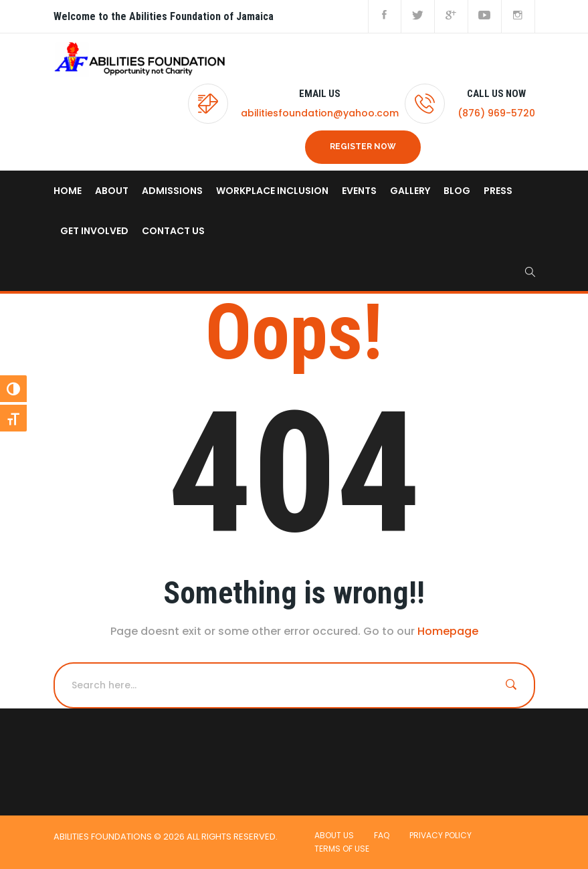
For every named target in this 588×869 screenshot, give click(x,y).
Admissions (172, 191)
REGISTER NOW (363, 147)
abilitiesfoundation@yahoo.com (320, 113)
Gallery (410, 191)
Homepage (448, 631)
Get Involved (94, 231)
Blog (457, 191)
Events (359, 191)
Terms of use (342, 849)
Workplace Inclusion (272, 191)
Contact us (173, 231)
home (68, 191)
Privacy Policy (440, 835)
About (112, 191)
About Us (334, 835)
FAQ (382, 835)
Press (498, 191)
